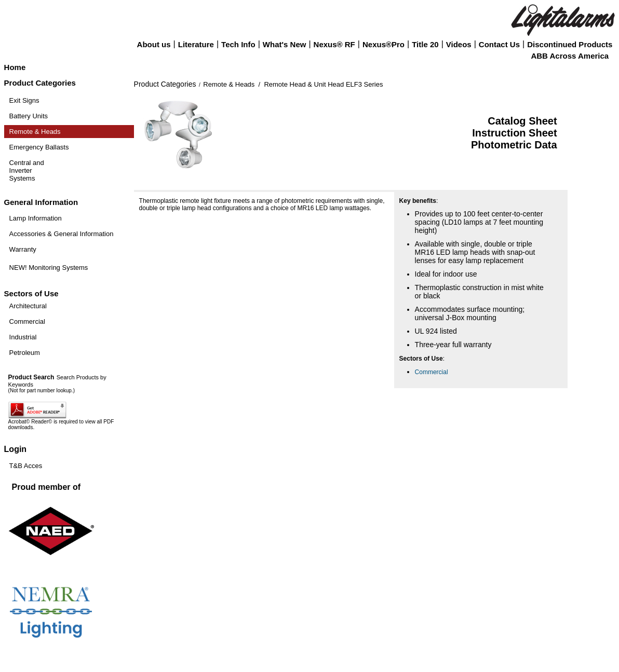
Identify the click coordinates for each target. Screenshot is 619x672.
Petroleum (25, 353)
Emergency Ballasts (39, 147)
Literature (196, 44)
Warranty (23, 249)
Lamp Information (36, 218)
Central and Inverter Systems (27, 170)
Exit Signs (24, 100)
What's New (285, 44)
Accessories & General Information (62, 234)
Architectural (28, 306)
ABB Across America (570, 56)
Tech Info (238, 44)
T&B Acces (26, 466)
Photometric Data (514, 145)
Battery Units (29, 116)
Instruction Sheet (514, 133)
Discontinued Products (570, 44)
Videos (459, 44)
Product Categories (165, 84)
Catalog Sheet (522, 121)
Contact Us (499, 44)
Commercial (27, 321)
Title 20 (425, 44)
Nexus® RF (334, 44)
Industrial (23, 337)
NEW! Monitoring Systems (49, 268)
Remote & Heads (35, 132)
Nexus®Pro (383, 44)
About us (154, 44)
